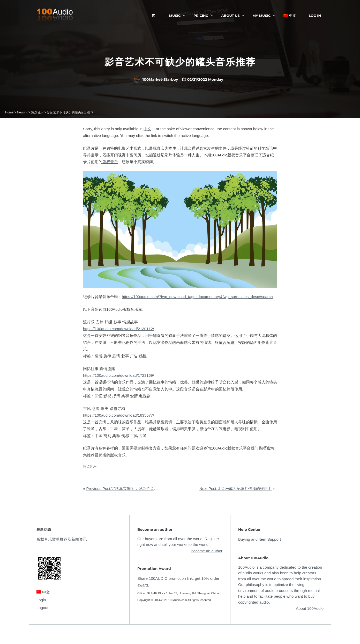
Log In (315, 16)
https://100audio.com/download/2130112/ (118, 329)
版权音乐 (110, 162)
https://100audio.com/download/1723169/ (118, 375)
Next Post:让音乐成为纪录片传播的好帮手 (235, 489)
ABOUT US (231, 16)
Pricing (201, 16)
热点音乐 (90, 466)
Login (41, 600)
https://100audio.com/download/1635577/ (118, 415)
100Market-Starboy (156, 79)
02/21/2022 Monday (205, 79)
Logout (42, 608)
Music (175, 16)
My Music (262, 16)
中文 (290, 16)
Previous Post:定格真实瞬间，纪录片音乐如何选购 (130, 489)
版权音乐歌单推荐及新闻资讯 (62, 539)
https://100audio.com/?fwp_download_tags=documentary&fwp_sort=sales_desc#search (197, 297)
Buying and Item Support (260, 539)
